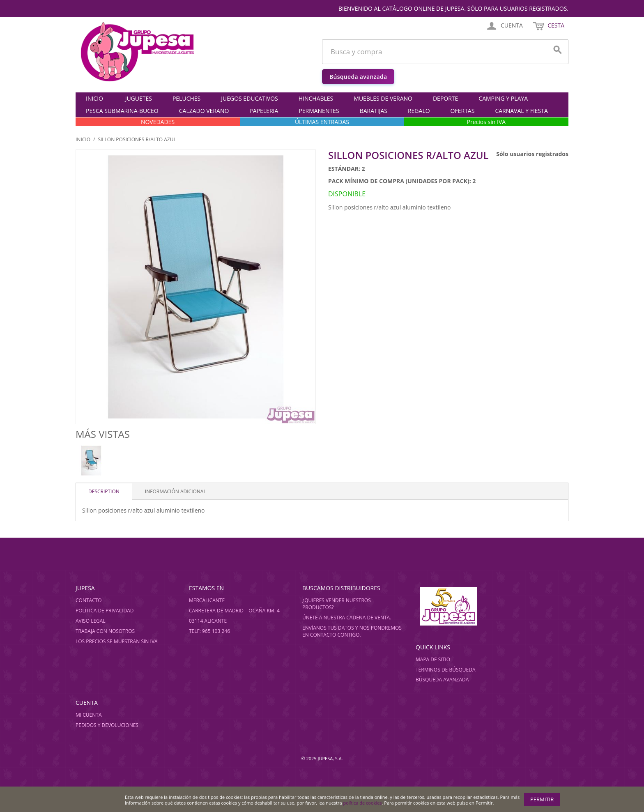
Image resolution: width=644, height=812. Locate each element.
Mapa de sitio (433, 659)
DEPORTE (445, 98)
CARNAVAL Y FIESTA (521, 111)
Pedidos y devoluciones (107, 725)
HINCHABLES (316, 98)
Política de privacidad (105, 611)
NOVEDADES (158, 122)
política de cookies (363, 803)
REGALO (419, 111)
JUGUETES (139, 98)
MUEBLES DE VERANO (383, 98)
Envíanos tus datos (328, 628)
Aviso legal (91, 621)
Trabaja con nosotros (105, 631)
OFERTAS (463, 111)
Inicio (94, 98)
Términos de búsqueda (446, 670)
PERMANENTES (319, 111)
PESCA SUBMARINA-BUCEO (122, 111)
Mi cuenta (89, 715)
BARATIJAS (374, 111)
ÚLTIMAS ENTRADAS (322, 122)
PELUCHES (186, 98)
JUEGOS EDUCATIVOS (249, 98)
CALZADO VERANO (204, 111)
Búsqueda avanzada (358, 77)
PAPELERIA (264, 111)
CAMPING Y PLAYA (503, 98)
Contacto (89, 600)
